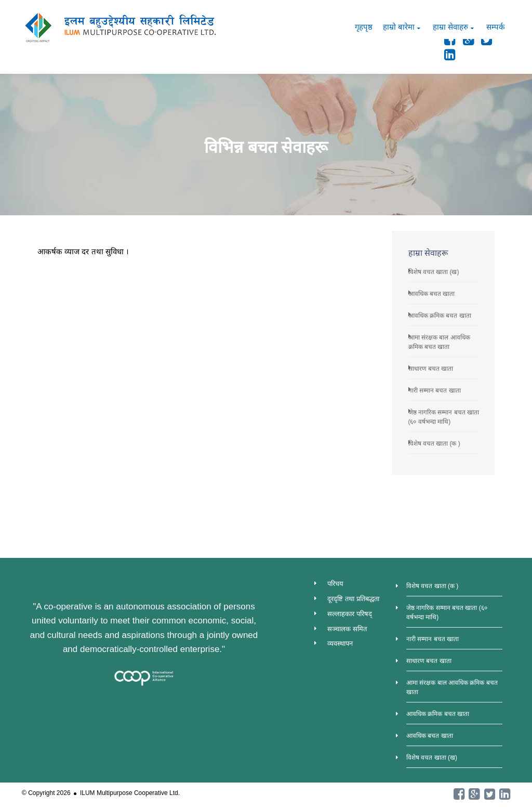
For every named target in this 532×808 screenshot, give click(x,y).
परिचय (335, 584)
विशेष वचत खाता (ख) (434, 272)
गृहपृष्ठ (364, 27)
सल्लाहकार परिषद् (350, 614)
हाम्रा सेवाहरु (450, 27)
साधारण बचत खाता (431, 369)
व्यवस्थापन (340, 643)
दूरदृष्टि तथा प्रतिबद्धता (353, 599)
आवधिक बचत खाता (432, 294)
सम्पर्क (496, 27)
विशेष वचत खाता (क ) (434, 444)
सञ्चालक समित (347, 629)
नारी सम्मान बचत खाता (435, 390)
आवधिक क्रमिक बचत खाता (440, 316)
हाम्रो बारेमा (399, 27)
